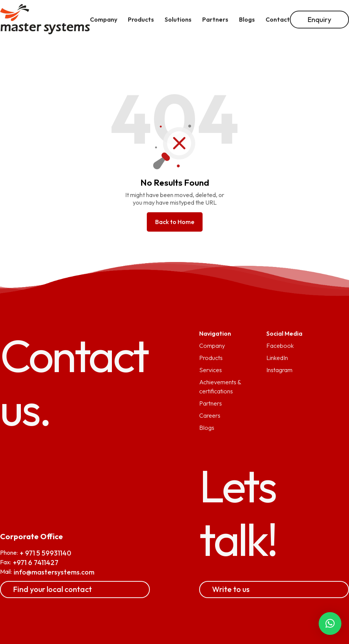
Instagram (279, 370)
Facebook (280, 346)
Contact (278, 19)
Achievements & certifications (220, 387)
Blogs (207, 428)
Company (212, 346)
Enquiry (319, 20)
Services (211, 370)
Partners (211, 403)
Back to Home (175, 222)
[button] (330, 623)
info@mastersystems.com (54, 572)
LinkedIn (277, 358)
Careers (210, 415)
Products (211, 358)
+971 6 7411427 (36, 563)
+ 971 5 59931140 (46, 553)
